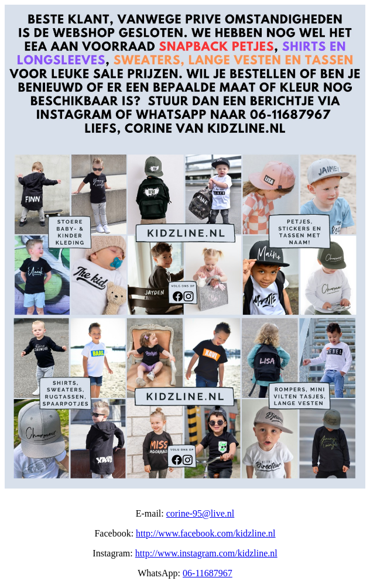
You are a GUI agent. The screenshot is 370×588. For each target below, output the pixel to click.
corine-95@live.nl (200, 513)
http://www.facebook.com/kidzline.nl (205, 533)
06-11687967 (208, 573)
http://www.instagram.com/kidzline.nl (206, 553)
